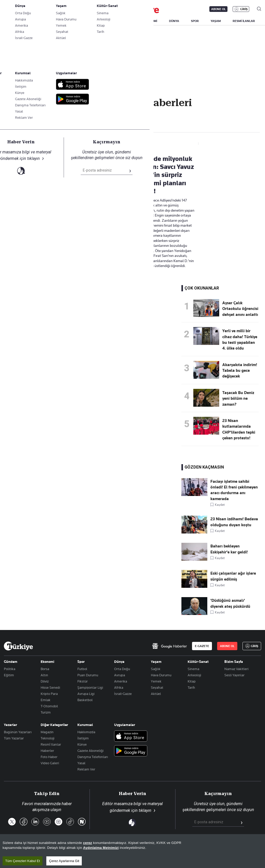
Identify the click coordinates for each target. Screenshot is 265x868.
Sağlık (156, 669)
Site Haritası (130, 847)
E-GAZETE (202, 646)
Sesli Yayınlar (234, 675)
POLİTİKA (125, 21)
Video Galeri (50, 763)
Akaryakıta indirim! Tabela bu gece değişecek (240, 371)
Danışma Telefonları (93, 757)
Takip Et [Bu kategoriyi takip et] (132, 114)
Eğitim (9, 675)
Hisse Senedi (50, 687)
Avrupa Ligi (86, 694)
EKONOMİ (150, 21)
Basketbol (85, 700)
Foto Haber (49, 757)
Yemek (156, 681)
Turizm (46, 712)
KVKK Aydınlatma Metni (179, 847)
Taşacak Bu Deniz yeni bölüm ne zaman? (238, 399)
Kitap (192, 681)
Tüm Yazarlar (14, 738)
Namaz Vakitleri (236, 669)
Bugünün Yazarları (18, 732)
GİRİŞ (244, 9)
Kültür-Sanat (198, 662)
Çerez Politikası (249, 847)
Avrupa (120, 675)
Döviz (45, 681)
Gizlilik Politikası (217, 847)
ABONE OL (218, 9)
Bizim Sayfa (234, 662)
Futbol (82, 669)
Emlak (46, 700)
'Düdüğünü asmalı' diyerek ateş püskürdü (230, 603)
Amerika (121, 681)
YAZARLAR (45, 21)
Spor (81, 662)
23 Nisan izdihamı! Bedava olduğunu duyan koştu (234, 522)
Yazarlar (10, 725)
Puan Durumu (88, 675)
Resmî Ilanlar (51, 744)
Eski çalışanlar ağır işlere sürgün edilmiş (233, 576)
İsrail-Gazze (123, 694)
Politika (10, 669)
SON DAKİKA (16, 21)
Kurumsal (85, 725)
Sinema (193, 669)
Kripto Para (49, 694)
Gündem (11, 662)
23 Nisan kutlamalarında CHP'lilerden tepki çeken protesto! (239, 429)
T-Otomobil (49, 706)
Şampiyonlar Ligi (90, 687)
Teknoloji (47, 738)
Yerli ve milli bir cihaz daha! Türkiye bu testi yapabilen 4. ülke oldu (240, 340)
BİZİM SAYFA (73, 21)
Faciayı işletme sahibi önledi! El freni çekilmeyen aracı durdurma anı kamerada (234, 490)
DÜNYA (174, 21)
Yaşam (156, 662)
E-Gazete (30, 9)
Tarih (191, 687)
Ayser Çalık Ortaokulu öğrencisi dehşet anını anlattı (240, 309)
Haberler (47, 751)
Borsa (45, 669)
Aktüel (156, 694)
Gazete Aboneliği (62, 9)
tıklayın (145, 810)
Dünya (119, 662)
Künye (82, 744)
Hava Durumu (161, 675)
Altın (44, 675)
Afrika (119, 687)
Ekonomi (47, 662)
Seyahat (157, 687)
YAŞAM (216, 21)
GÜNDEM (100, 21)
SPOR (195, 21)
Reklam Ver (86, 769)
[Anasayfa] (18, 646)
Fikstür (83, 681)
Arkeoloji (194, 675)
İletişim (83, 738)
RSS (149, 847)
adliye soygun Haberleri (38, 124)
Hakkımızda (86, 732)
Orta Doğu (122, 669)
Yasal (81, 763)
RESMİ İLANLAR (244, 21)
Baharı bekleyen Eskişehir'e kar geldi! (229, 549)
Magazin (47, 732)
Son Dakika (104, 847)
